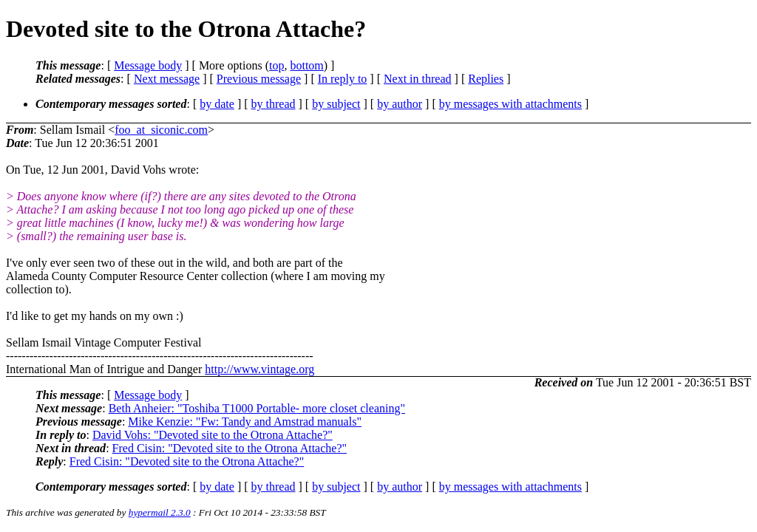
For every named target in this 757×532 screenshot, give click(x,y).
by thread (274, 104)
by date (217, 104)
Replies (486, 79)
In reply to (343, 79)
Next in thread (418, 79)
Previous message (259, 79)
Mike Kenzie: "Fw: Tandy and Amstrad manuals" (245, 422)
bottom (306, 65)
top (276, 65)
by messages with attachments (510, 104)
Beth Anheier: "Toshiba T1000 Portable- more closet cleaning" (257, 408)
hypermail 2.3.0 (160, 512)
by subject (336, 104)
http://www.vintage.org (259, 369)
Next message (167, 79)
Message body (148, 65)
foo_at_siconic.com (161, 130)
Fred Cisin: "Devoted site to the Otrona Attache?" (230, 448)
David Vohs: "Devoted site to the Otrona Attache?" (213, 435)
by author (400, 104)
